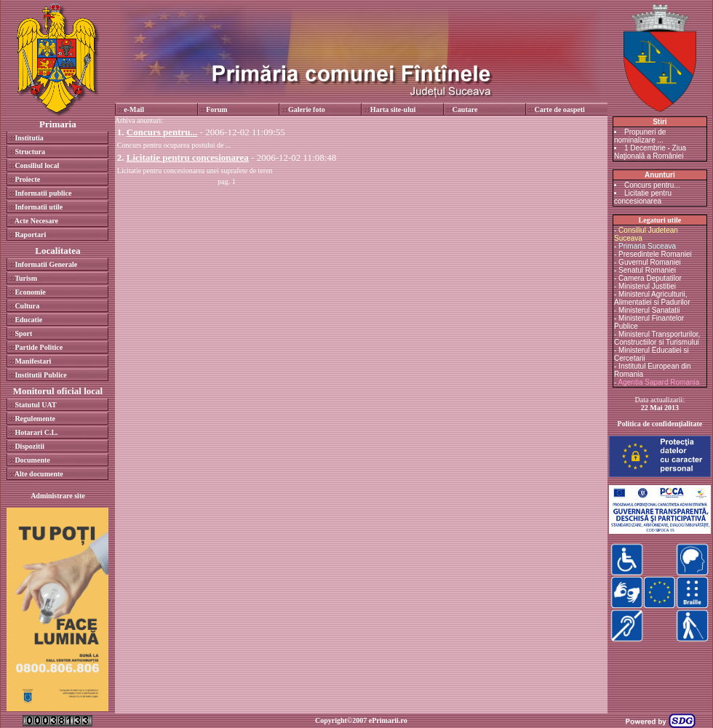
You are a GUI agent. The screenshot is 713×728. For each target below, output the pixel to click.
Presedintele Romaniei (655, 254)
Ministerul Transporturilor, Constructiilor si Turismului (657, 338)
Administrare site (58, 496)
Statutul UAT (35, 405)
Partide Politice (39, 347)
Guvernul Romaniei (650, 262)
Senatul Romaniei (647, 270)
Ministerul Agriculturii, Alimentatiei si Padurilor (652, 298)
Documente (32, 460)
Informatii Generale (46, 264)
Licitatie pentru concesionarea (643, 197)
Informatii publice (43, 193)
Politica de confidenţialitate (660, 424)
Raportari (30, 235)
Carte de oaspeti (559, 109)
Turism (26, 278)
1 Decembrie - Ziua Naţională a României (650, 152)
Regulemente (35, 419)
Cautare (465, 109)
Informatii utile (39, 207)
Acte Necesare (36, 221)
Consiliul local (37, 165)
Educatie (28, 320)
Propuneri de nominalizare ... (640, 136)
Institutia (29, 138)
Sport (23, 333)
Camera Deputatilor (650, 278)
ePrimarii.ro (388, 720)
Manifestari (33, 361)
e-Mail (134, 109)
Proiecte (27, 179)
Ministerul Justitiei (647, 286)
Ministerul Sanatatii (649, 310)
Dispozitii (29, 446)
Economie (30, 292)
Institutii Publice (40, 375)
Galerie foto (307, 109)
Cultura (27, 306)
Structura (30, 152)
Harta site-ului (393, 109)
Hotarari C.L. (36, 432)
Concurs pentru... (652, 185)
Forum (216, 109)
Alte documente (39, 474)
